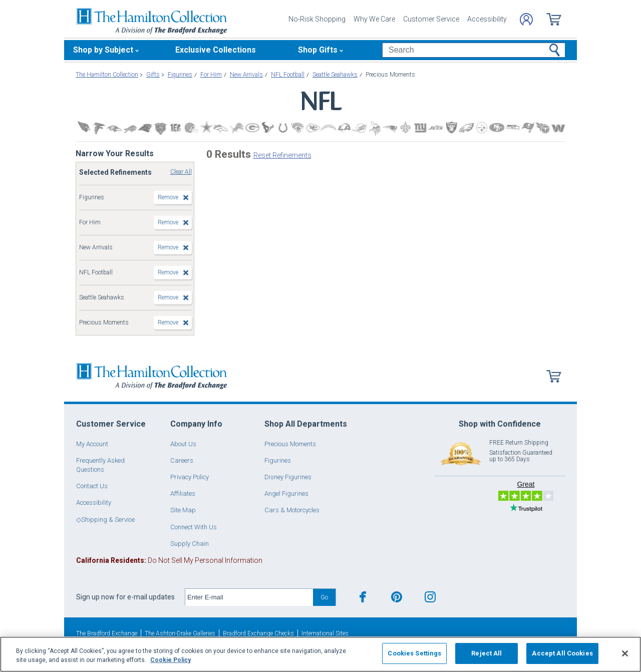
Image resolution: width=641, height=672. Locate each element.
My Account (92, 444)
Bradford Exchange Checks (258, 633)
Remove (168, 197)
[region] (320, 654)
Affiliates (183, 493)
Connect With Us (194, 527)
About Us (183, 444)
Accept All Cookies (562, 653)
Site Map (183, 510)
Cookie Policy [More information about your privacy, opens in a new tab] (171, 660)
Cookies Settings (414, 653)
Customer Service (431, 19)
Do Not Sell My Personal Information (169, 560)
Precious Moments (290, 444)
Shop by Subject (103, 50)
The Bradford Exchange (107, 633)
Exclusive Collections (216, 50)
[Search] (473, 50)
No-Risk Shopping (317, 19)
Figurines (278, 460)
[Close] (625, 653)
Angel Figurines (286, 493)
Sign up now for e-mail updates (125, 597)
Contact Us (92, 486)
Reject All (487, 653)
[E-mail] (249, 597)
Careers (182, 460)
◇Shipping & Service (105, 520)
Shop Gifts (318, 50)
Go (324, 597)
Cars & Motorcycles (292, 510)
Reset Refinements (282, 155)
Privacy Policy (190, 477)
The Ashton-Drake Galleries (180, 633)
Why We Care (374, 19)
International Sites (325, 633)
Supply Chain (190, 544)
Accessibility (487, 19)
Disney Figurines (288, 477)
